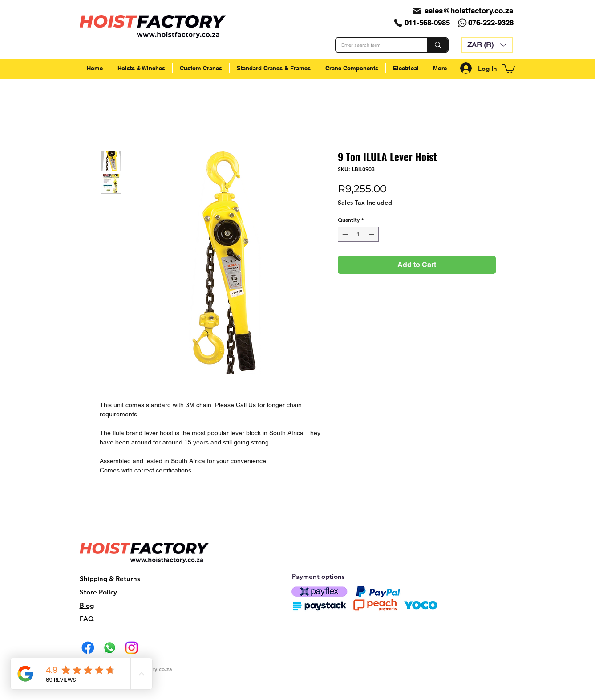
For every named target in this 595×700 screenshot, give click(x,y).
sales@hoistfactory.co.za (469, 11)
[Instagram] (132, 648)
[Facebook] (88, 648)
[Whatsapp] (462, 23)
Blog (87, 605)
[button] (487, 45)
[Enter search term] (375, 45)
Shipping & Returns (110, 579)
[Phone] (398, 23)
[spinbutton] (358, 234)
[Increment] (372, 234)
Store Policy (98, 592)
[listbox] (487, 45)
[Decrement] (344, 234)
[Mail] (417, 11)
